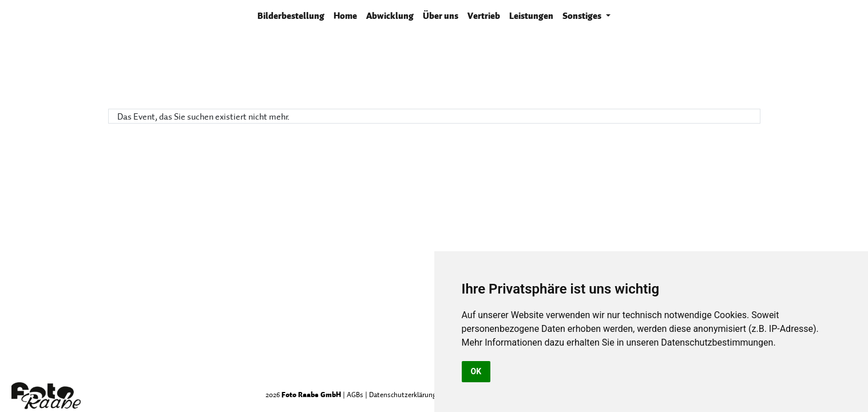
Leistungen (531, 16)
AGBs (355, 395)
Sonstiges (583, 16)
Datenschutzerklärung (403, 395)
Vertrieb (484, 16)
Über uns (441, 16)
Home (345, 16)
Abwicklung (390, 16)
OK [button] (476, 371)
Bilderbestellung (293, 15)
